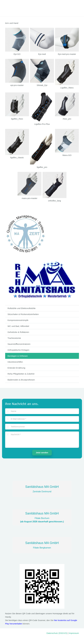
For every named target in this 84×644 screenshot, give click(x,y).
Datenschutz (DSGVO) (57, 633)
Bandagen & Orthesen (18, 356)
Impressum (74, 633)
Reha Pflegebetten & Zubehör (21, 374)
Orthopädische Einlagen (18, 350)
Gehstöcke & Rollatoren (18, 332)
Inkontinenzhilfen (15, 362)
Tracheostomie (14, 338)
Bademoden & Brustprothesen (21, 380)
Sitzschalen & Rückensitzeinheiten (23, 314)
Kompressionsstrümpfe (18, 320)
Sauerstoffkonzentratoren (19, 344)
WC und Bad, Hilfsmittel (18, 326)
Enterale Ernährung (16, 368)
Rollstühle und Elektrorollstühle (22, 308)
